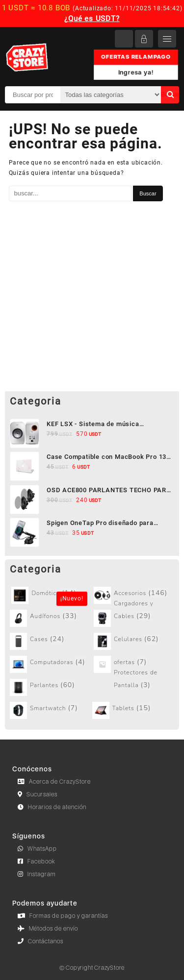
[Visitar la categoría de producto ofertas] (134, 664)
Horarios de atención (52, 807)
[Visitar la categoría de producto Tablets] (132, 710)
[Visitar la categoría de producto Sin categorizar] (52, 595)
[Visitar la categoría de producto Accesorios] (134, 595)
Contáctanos (40, 941)
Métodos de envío (48, 929)
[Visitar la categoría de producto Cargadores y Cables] (134, 618)
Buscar (170, 95)
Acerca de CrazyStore (54, 782)
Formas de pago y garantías (63, 916)
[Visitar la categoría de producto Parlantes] (50, 687)
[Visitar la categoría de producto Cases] (50, 641)
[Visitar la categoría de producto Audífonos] (50, 618)
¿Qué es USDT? (92, 19)
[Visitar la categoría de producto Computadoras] (50, 664)
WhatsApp (37, 849)
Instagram (37, 874)
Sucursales (38, 794)
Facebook (37, 861)
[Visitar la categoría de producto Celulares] (134, 641)
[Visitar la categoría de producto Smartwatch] (50, 710)
